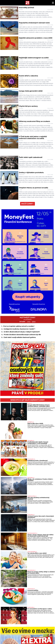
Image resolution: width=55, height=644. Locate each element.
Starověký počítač (26, 8)
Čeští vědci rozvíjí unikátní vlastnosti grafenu (20, 337)
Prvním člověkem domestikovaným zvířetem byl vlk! (22, 335)
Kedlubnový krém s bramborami (38, 461)
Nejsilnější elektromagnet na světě (34, 58)
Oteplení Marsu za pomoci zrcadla (33, 188)
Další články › (27, 204)
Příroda (21, 25)
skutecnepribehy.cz (32, 552)
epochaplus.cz (31, 478)
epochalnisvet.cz (31, 570)
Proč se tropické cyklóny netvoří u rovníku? (19, 326)
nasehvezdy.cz (31, 607)
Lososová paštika (33, 590)
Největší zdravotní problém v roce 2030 (36, 38)
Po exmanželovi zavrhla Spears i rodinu (40, 609)
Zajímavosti (22, 175)
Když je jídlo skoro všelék (35, 423)
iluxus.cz (30, 403)
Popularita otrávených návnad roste (34, 23)
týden (34, 322)
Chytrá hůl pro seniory (28, 106)
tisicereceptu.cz (31, 459)
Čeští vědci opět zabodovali (31, 157)
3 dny (29, 322)
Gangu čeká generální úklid (31, 91)
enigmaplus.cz (31, 515)
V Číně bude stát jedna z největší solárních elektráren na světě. (33, 137)
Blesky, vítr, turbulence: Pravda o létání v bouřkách (40, 480)
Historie (21, 10)
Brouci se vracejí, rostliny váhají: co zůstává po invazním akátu (41, 572)
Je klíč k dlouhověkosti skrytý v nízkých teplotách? (22, 332)
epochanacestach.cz (32, 533)
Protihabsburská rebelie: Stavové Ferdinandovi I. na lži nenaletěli (38, 443)
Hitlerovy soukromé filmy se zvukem (34, 121)
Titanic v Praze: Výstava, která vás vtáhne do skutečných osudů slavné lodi (40, 535)
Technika (21, 60)
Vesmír (20, 190)
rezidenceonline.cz (32, 496)
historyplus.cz (31, 440)
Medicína (21, 40)
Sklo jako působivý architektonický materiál (38, 498)
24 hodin (22, 322)
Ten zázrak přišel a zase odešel (37, 553)
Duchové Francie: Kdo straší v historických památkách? (41, 517)
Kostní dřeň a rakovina (28, 76)
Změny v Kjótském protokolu (31, 172)
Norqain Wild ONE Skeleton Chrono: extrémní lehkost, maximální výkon (39, 406)
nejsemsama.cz (31, 589)
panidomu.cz (31, 422)
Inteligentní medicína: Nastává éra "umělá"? (19, 329)
